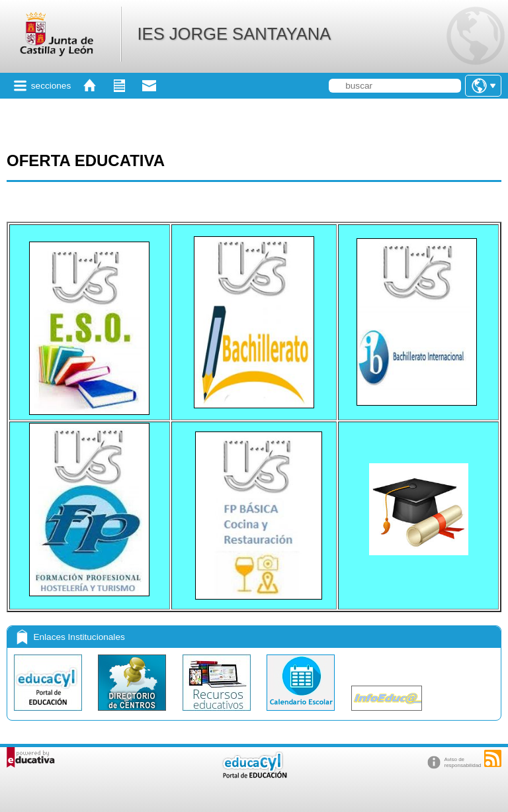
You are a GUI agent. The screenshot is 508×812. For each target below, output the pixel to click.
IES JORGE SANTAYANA (234, 34)
